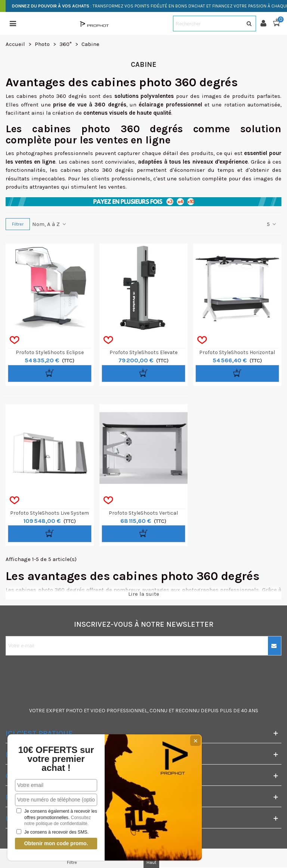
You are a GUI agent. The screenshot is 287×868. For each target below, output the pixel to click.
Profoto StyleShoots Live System (50, 513)
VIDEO (98, 711)
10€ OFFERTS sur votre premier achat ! (56, 759)
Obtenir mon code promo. (56, 843)
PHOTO (74, 711)
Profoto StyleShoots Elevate (143, 352)
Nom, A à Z (50, 224)
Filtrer (18, 224)
